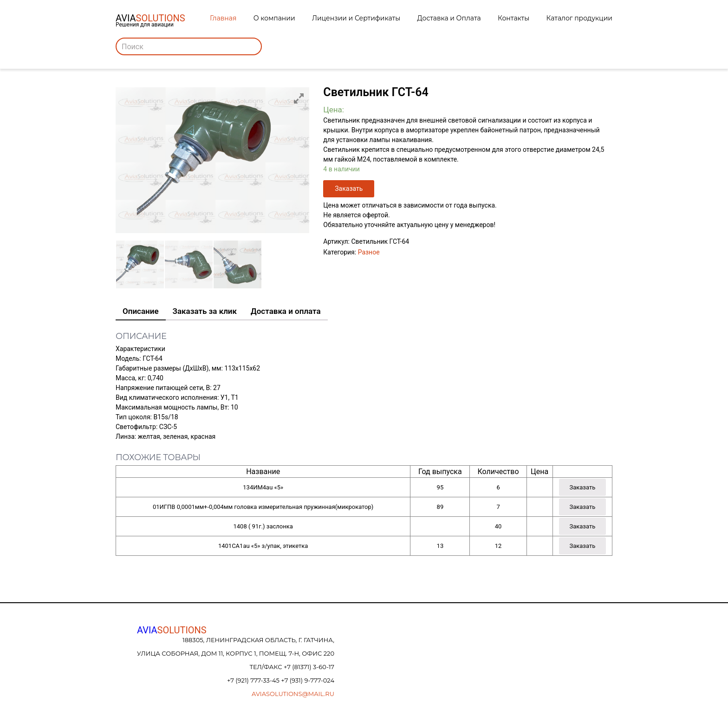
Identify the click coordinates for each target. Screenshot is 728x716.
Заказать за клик (205, 311)
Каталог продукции (579, 18)
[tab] (141, 312)
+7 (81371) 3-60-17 (309, 667)
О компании (274, 18)
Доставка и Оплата (449, 18)
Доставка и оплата (286, 311)
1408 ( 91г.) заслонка (263, 526)
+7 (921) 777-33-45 (254, 680)
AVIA (172, 630)
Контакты (513, 18)
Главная (223, 18)
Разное (369, 252)
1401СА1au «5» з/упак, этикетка (263, 546)
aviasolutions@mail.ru (293, 694)
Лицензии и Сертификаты (356, 18)
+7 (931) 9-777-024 (308, 680)
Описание (141, 311)
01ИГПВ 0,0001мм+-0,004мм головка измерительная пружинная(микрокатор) (263, 507)
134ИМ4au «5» (263, 487)
